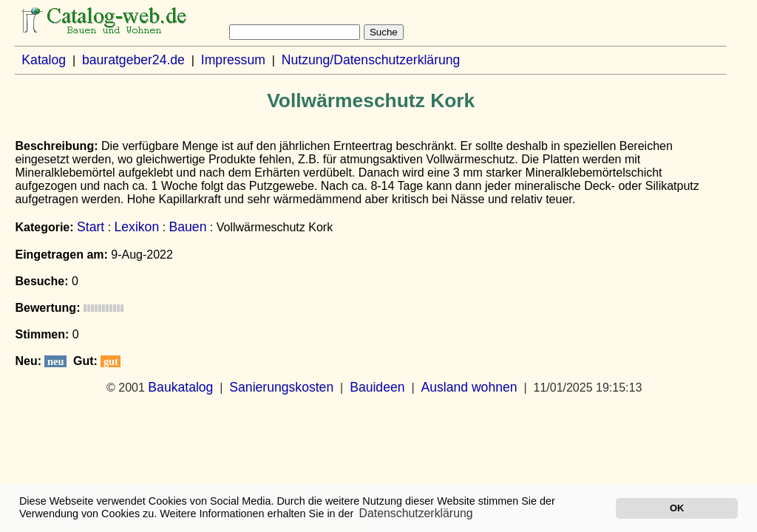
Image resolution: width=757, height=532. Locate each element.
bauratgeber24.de (133, 60)
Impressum (233, 60)
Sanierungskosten (281, 387)
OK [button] (677, 508)
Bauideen (377, 387)
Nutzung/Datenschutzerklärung (371, 60)
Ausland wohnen (469, 387)
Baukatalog (180, 387)
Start (91, 227)
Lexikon (137, 227)
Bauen (188, 227)
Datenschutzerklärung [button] (416, 513)
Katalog (44, 60)
